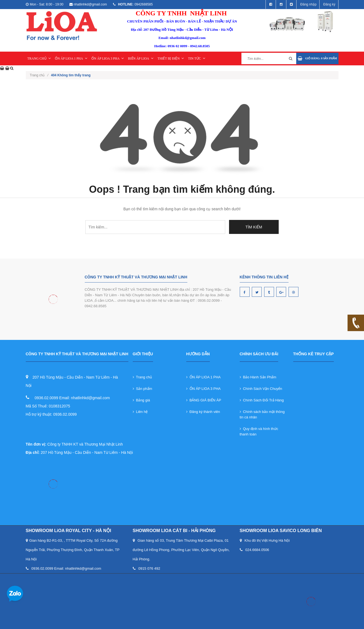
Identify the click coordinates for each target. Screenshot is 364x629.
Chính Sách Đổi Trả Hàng (262, 400)
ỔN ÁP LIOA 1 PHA (71, 58)
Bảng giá (141, 400)
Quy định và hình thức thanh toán (259, 431)
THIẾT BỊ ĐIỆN (170, 58)
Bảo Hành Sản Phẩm (258, 377)
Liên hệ (140, 412)
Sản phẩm (143, 389)
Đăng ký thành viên (203, 412)
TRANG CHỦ (39, 58)
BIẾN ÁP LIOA (141, 58)
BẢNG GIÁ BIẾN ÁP (204, 400)
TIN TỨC (196, 58)
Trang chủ (143, 377)
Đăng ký (329, 4)
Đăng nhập (308, 4)
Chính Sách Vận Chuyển (261, 389)
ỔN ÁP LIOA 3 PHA (108, 58)
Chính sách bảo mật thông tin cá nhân (262, 414)
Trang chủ (39, 75)
